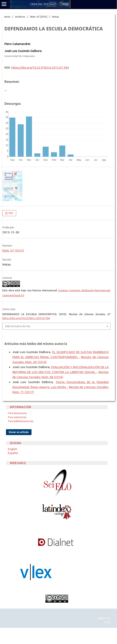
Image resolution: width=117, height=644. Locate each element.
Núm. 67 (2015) (39, 17)
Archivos (20, 17)
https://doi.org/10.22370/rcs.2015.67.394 (40, 67)
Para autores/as (17, 417)
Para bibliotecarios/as (21, 421)
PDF (11, 213)
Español (13, 453)
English (13, 449)
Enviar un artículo (19, 432)
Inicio (7, 17)
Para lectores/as (17, 413)
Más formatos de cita (18, 326)
